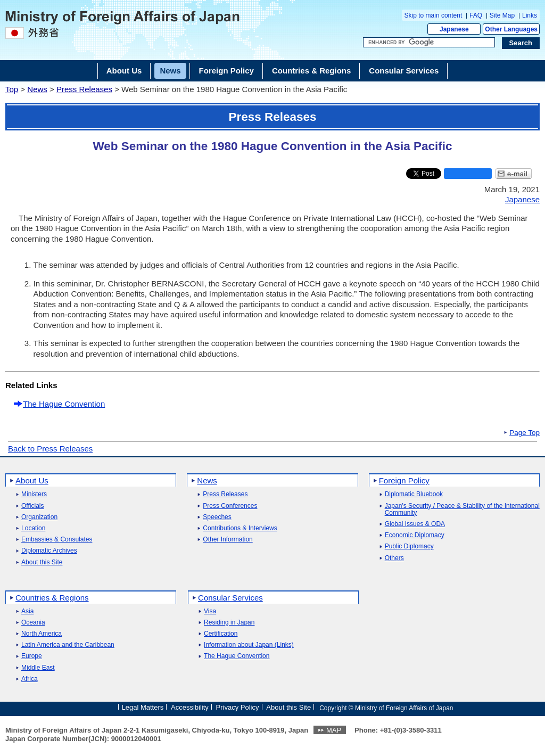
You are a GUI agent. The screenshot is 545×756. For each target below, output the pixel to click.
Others (394, 558)
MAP (334, 730)
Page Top (525, 433)
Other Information (228, 540)
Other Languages (511, 29)
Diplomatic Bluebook (414, 494)
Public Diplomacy (409, 547)
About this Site (42, 562)
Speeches (217, 517)
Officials (32, 506)
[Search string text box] (429, 43)
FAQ (476, 15)
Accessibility (190, 707)
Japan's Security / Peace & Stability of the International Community (462, 510)
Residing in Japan (229, 623)
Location (33, 528)
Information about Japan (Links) (249, 645)
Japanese (454, 29)
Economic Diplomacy (415, 535)
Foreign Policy (404, 480)
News (37, 89)
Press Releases (84, 89)
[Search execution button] (521, 43)
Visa (210, 611)
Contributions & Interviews (240, 528)
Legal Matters (142, 707)
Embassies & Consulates (57, 540)
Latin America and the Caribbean (68, 645)
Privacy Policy (238, 707)
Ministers (34, 494)
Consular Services (230, 598)
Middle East (38, 668)
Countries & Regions (52, 598)
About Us (32, 480)
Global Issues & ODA (415, 524)
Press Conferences (230, 506)
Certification (221, 634)
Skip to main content (433, 15)
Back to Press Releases (50, 449)
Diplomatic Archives (49, 551)
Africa (30, 679)
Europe (32, 656)
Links (530, 15)
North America (42, 634)
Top (12, 89)
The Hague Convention (64, 404)
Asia (27, 611)
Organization (39, 517)
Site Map (502, 15)
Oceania (33, 623)
